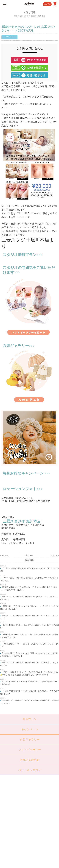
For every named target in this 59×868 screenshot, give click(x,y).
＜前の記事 (4, 555)
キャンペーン (30, 729)
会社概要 (38, 802)
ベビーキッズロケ (30, 770)
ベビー (16, 797)
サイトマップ (40, 813)
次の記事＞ (55, 555)
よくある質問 (40, 797)
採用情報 (38, 807)
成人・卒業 (18, 813)
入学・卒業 (18, 807)
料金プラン (30, 719)
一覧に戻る (28, 555)
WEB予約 (47, 4)
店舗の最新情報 (30, 760)
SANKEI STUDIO (27, 864)
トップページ (19, 792)
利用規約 (38, 818)
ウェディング (19, 818)
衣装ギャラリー (30, 740)
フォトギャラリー (30, 750)
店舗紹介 (38, 792)
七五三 (16, 802)
